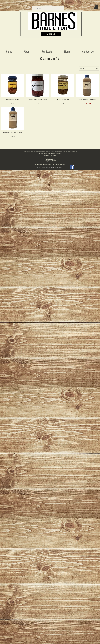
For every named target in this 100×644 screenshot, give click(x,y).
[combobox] (89, 69)
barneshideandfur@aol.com (52, 154)
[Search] (98, 5)
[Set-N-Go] (51, 34)
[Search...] (48, 8)
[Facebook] (72, 167)
